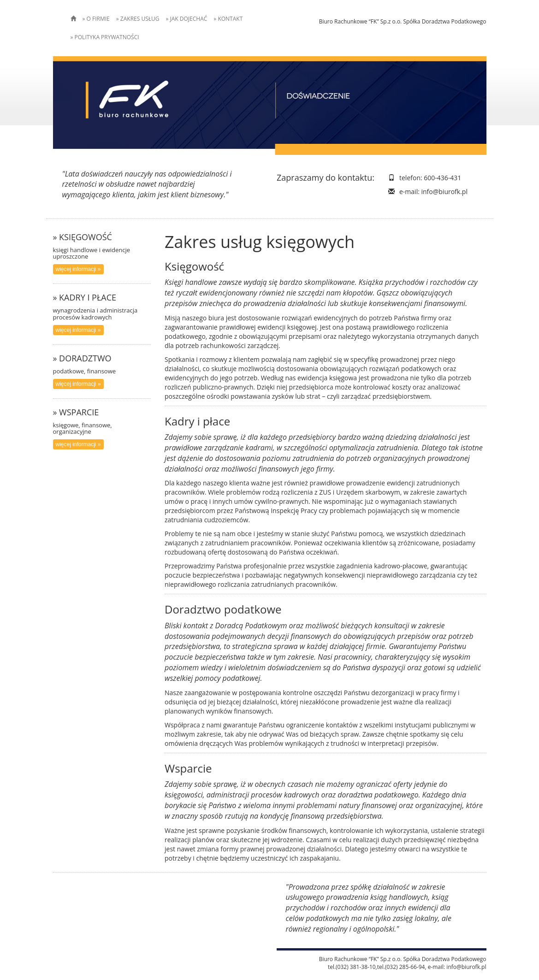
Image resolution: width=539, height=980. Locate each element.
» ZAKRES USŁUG (138, 19)
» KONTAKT (228, 19)
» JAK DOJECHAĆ (186, 19)
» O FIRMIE (96, 19)
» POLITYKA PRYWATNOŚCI (105, 37)
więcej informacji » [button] (78, 269)
